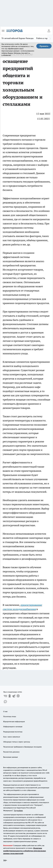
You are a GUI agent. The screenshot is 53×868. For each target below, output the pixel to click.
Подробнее (18, 811)
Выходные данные (11, 757)
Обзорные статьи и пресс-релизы (17, 742)
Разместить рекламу (11, 752)
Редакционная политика (13, 732)
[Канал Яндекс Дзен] (18, 696)
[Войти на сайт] (49, 31)
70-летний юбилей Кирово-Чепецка (17, 38)
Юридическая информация (14, 721)
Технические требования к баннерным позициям (22, 747)
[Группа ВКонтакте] (5, 696)
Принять (44, 46)
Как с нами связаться (12, 737)
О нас (5, 711)
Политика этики (10, 716)
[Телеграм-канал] (14, 696)
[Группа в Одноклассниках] (10, 696)
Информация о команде (13, 727)
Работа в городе (43, 38)
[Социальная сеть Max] (5, 702)
